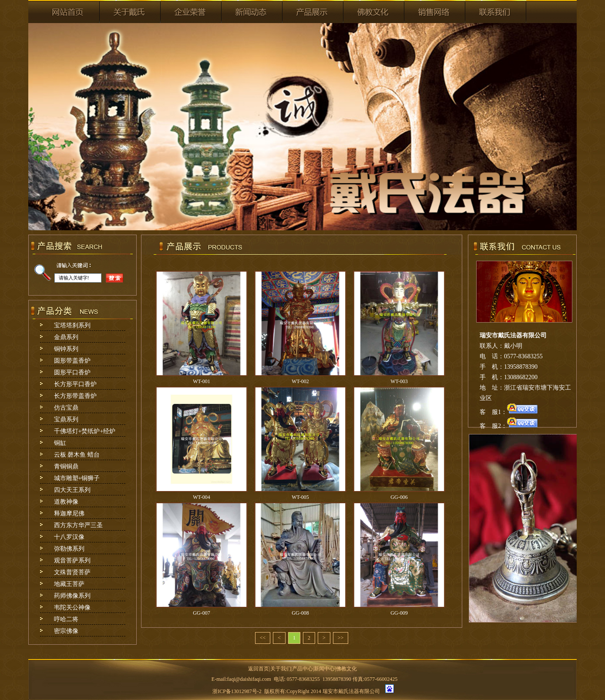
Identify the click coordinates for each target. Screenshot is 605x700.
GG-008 (300, 613)
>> (341, 638)
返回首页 (259, 669)
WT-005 (300, 497)
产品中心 (302, 669)
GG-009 (399, 613)
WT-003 (399, 381)
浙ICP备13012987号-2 (237, 691)
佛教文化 (346, 669)
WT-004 (202, 497)
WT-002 (300, 381)
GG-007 (201, 613)
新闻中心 (324, 669)
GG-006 (399, 497)
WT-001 (202, 381)
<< (263, 638)
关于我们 (281, 669)
